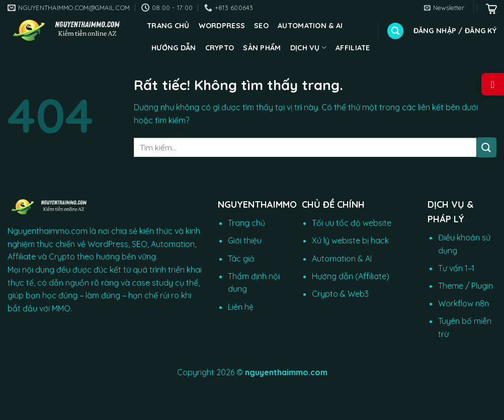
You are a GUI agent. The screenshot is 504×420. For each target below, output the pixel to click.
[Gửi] (486, 147)
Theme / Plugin (466, 286)
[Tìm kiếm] (395, 31)
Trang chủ (168, 26)
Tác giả (241, 259)
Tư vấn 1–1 (456, 268)
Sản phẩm (262, 48)
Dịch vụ (309, 48)
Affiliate (353, 48)
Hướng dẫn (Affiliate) (351, 276)
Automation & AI (310, 26)
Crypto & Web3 (340, 294)
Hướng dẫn (174, 48)
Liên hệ (241, 307)
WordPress (222, 26)
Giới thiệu (245, 240)
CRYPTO (220, 48)
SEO (261, 26)
